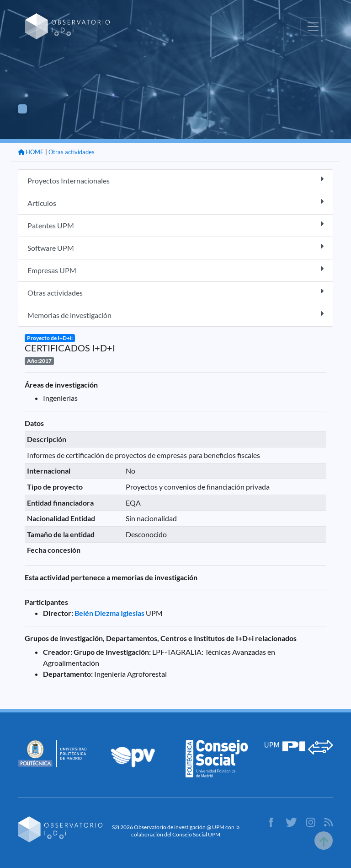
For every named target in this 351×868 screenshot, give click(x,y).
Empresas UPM (175, 270)
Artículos (175, 202)
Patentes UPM (175, 225)
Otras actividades (72, 152)
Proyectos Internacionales (175, 180)
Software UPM (175, 247)
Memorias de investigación (175, 315)
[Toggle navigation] (313, 27)
